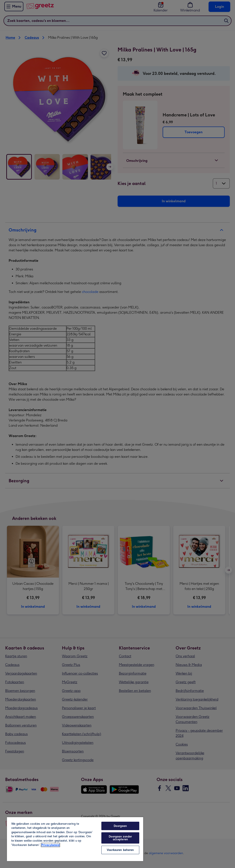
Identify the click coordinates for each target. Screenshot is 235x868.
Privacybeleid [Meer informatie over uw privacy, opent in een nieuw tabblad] (50, 845)
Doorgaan (120, 826)
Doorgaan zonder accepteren (120, 838)
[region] (75, 839)
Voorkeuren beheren (120, 850)
